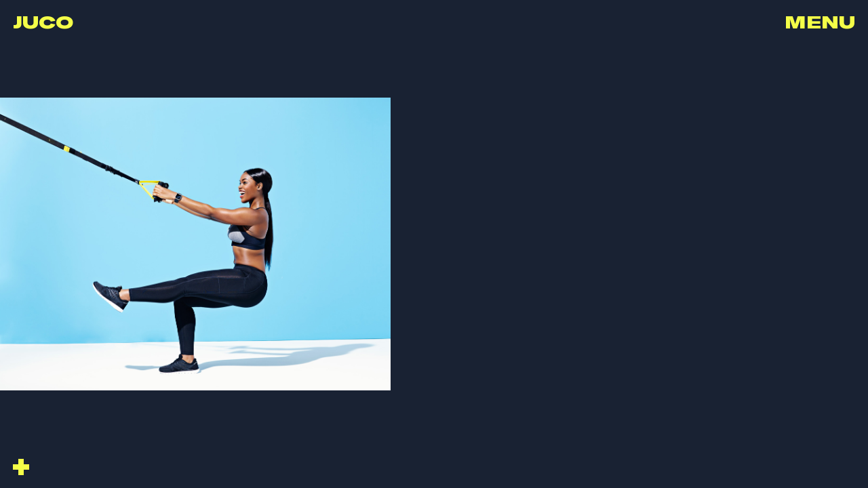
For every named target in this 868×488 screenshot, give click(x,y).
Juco (43, 22)
